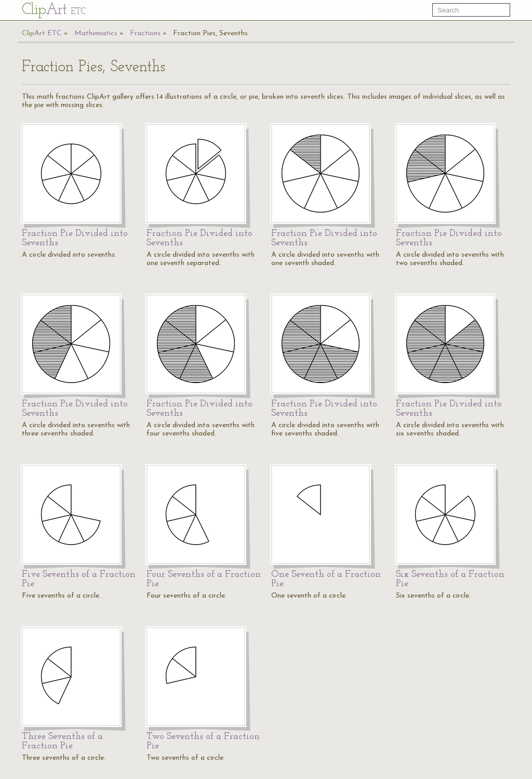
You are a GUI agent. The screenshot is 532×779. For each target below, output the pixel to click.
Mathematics (96, 34)
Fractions (145, 34)
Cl (54, 10)
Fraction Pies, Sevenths (210, 34)
